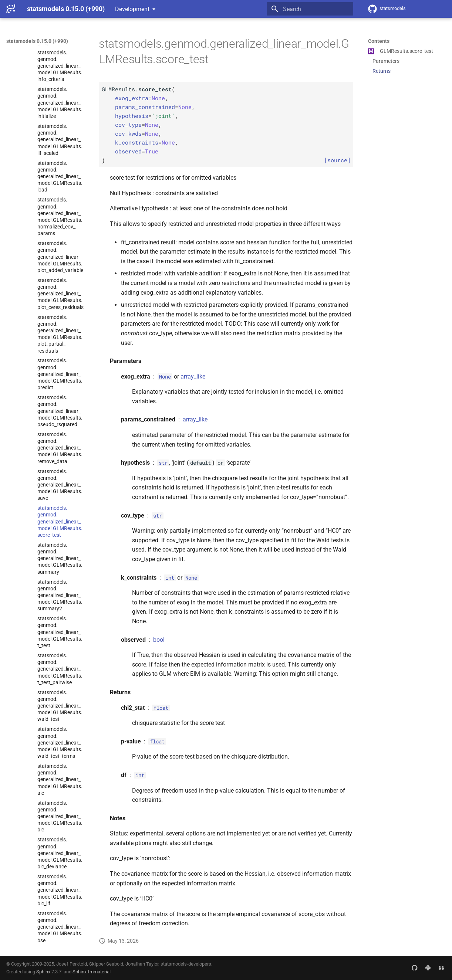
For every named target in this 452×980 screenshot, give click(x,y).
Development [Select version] (132, 9)
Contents (379, 41)
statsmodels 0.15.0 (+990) (37, 41)
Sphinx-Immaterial (92, 972)
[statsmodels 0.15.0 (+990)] (11, 9)
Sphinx (43, 972)
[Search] (310, 9)
